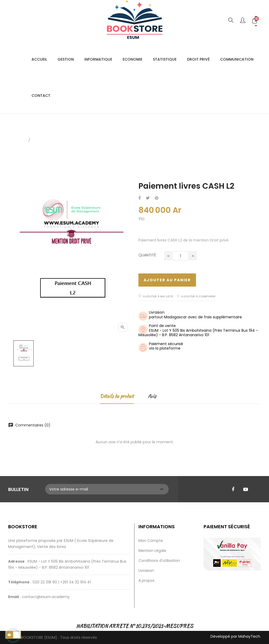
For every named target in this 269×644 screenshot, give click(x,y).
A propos (146, 580)
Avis (152, 396)
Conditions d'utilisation (159, 561)
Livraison (146, 571)
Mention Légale (152, 551)
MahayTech (249, 636)
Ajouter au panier (167, 280)
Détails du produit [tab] (117, 396)
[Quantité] (180, 256)
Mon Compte (151, 541)
